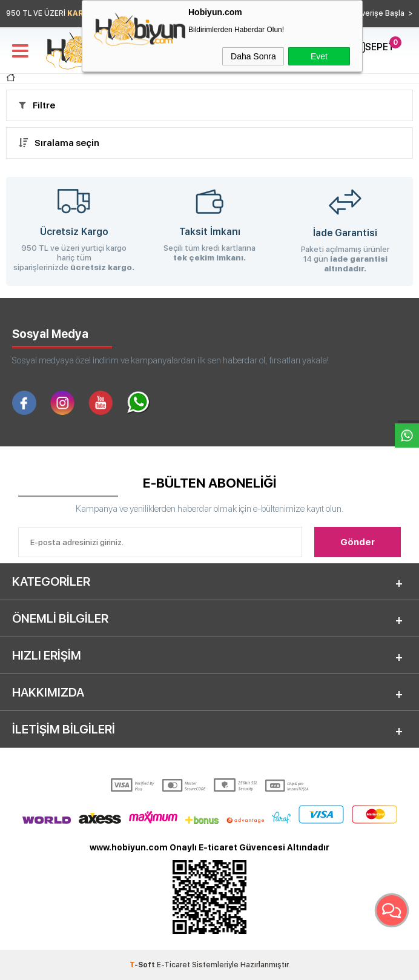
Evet (319, 56)
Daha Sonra (253, 56)
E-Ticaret (173, 965)
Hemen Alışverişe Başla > (367, 13)
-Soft (143, 965)
